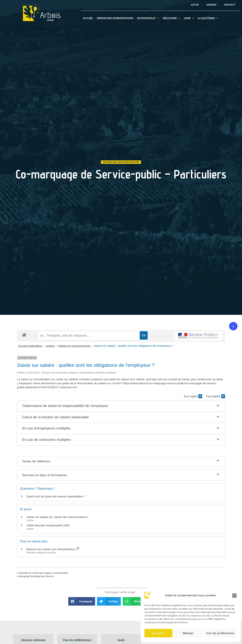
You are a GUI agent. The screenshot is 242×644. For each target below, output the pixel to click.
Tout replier (193, 396)
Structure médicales (33, 640)
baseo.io (49, 576)
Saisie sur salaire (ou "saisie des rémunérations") (57, 517)
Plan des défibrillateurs (77, 640)
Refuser (188, 633)
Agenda (211, 5)
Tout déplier (215, 396)
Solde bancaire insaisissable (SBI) (48, 525)
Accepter (158, 633)
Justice (51, 346)
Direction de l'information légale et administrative (44, 573)
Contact (230, 5)
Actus (195, 5)
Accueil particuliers (31, 346)
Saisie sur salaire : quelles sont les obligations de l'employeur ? (134, 346)
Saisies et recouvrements (75, 346)
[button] (234, 596)
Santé (121, 640)
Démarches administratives (121, 162)
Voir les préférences (220, 633)
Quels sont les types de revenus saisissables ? (56, 496)
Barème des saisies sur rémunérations (53, 549)
